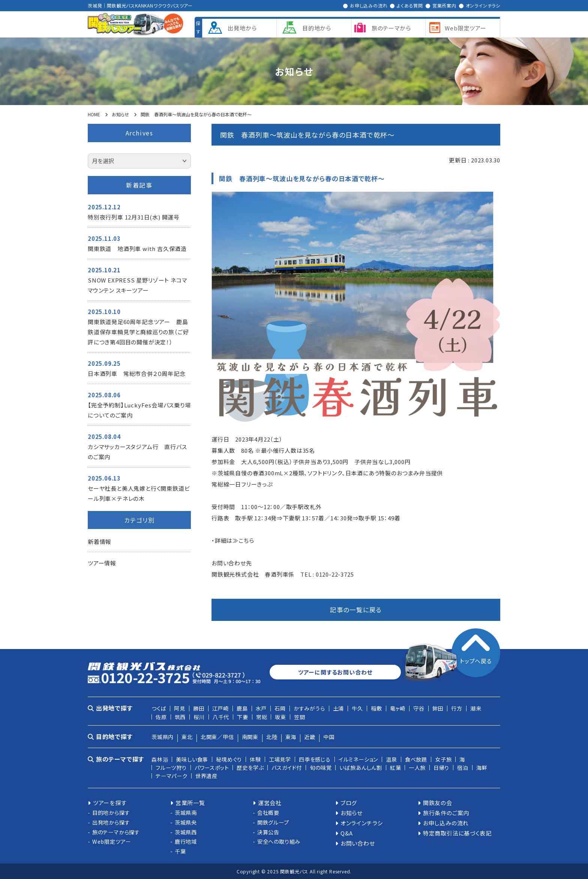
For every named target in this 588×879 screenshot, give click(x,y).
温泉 (391, 759)
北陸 (272, 737)
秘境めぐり (229, 759)
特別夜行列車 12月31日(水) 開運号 (134, 217)
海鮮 (482, 767)
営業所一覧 (190, 803)
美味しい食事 (192, 759)
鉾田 (438, 708)
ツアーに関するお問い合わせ (335, 672)
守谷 (419, 708)
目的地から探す (111, 812)
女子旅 (443, 759)
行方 (457, 708)
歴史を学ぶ (250, 767)
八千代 (221, 717)
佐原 (161, 717)
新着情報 (100, 542)
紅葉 (396, 767)
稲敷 (376, 708)
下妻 (243, 717)
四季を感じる (315, 759)
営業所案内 (444, 5)
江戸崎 (220, 708)
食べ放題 (416, 759)
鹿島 (242, 708)
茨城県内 (163, 737)
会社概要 (268, 812)
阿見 (180, 708)
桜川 (199, 717)
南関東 (250, 737)
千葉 (180, 851)
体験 (255, 759)
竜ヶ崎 (398, 708)
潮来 (476, 708)
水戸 (261, 708)
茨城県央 (186, 822)
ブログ (349, 803)
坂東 (280, 717)
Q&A (347, 833)
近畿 (310, 737)
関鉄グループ (273, 822)
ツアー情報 (102, 563)
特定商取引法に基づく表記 (457, 833)
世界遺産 (206, 776)
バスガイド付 (287, 767)
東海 (291, 737)
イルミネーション (358, 759)
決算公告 (268, 832)
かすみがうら (309, 708)
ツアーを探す (110, 803)
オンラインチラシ (483, 5)
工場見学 (280, 759)
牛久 (357, 708)
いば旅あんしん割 (361, 767)
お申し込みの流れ (369, 5)
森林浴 (160, 759)
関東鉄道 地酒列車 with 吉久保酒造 (137, 249)
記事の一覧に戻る (356, 610)
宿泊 (463, 767)
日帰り (441, 767)
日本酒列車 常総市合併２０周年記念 (137, 373)
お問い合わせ (358, 843)
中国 (329, 737)
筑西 (180, 717)
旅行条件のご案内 (446, 813)
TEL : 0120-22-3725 (327, 574)
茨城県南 (186, 812)
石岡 (280, 708)
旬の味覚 (321, 767)
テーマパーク (172, 776)
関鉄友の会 (438, 803)
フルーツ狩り (171, 767)
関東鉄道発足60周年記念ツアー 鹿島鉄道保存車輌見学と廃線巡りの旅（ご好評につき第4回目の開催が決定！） (138, 332)
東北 (187, 737)
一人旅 (417, 767)
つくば (159, 708)
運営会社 (270, 803)
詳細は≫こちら (235, 540)
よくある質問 (410, 5)
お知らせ (352, 813)
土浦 (339, 708)
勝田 (199, 708)
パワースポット (212, 767)
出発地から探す (111, 822)
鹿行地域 (186, 841)
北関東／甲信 (217, 737)
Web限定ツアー (112, 841)
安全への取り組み (279, 841)
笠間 (300, 717)
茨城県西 (186, 832)
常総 (262, 717)
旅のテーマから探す (116, 832)
